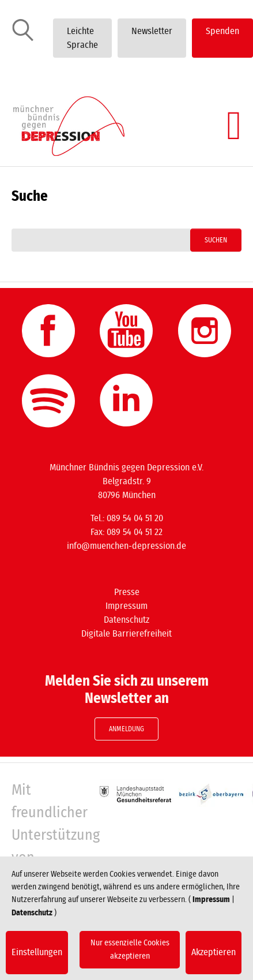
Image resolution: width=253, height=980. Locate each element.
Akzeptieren (214, 952)
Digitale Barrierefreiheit (126, 634)
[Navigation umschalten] (234, 126)
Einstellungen (37, 952)
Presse (127, 592)
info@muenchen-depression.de (126, 546)
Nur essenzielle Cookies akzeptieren (130, 949)
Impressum (126, 606)
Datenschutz (126, 620)
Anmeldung (126, 729)
